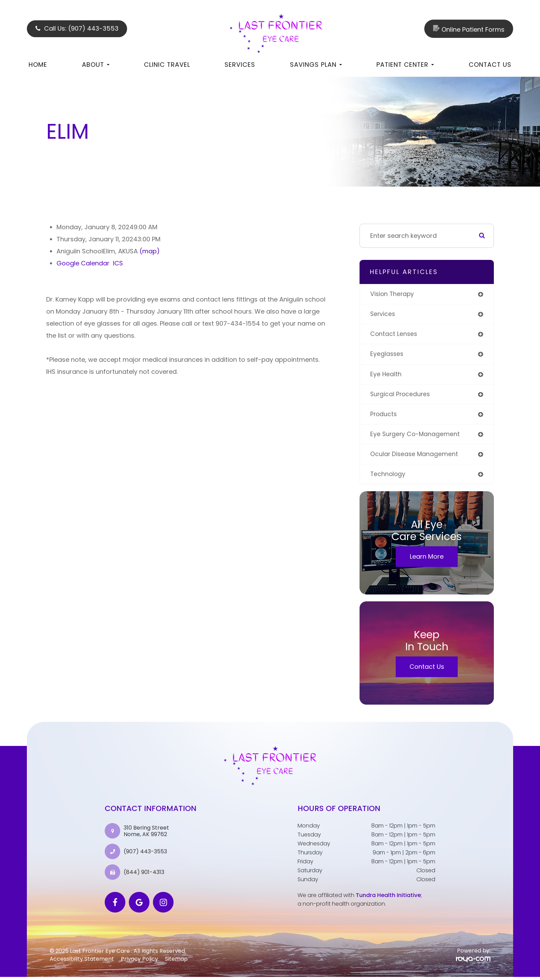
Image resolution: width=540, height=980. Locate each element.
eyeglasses (387, 355)
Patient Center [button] (405, 65)
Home (38, 65)
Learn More (427, 560)
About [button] (96, 65)
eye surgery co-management (416, 436)
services (383, 314)
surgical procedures (401, 396)
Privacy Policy (139, 962)
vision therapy (393, 294)
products (384, 416)
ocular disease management (415, 457)
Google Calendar (83, 263)
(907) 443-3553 (145, 854)
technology (388, 477)
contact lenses (394, 335)
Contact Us (490, 65)
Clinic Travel (167, 65)
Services (240, 65)
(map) (150, 251)
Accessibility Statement (82, 962)
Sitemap (176, 962)
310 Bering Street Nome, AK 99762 (146, 834)
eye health (386, 375)
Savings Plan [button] (316, 65)
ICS (118, 263)
